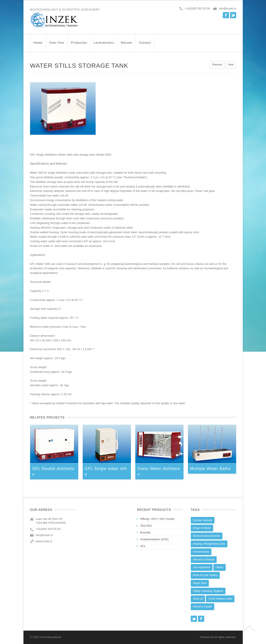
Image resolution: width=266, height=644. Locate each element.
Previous (217, 65)
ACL (143, 546)
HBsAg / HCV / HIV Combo (157, 519)
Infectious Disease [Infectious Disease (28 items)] (204, 560)
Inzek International (50, 637)
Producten (79, 45)
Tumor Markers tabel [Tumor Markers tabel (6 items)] (220, 599)
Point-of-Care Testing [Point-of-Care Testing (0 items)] (205, 575)
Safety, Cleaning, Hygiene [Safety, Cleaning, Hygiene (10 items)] (208, 591)
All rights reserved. (225, 637)
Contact (145, 45)
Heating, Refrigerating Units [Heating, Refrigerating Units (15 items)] (209, 544)
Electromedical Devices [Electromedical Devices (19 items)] (207, 536)
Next (231, 65)
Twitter (233, 15)
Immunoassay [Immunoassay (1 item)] (201, 552)
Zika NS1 (146, 526)
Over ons (57, 45)
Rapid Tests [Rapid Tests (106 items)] (200, 583)
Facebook (226, 15)
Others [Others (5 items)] (220, 567)
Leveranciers (104, 45)
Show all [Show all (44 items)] (198, 599)
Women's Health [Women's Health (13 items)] (203, 607)
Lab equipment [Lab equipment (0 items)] (202, 567)
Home (38, 45)
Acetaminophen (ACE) (154, 539)
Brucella (145, 532)
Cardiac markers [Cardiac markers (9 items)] (203, 520)
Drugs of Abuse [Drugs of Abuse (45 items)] (202, 528)
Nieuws (127, 45)
